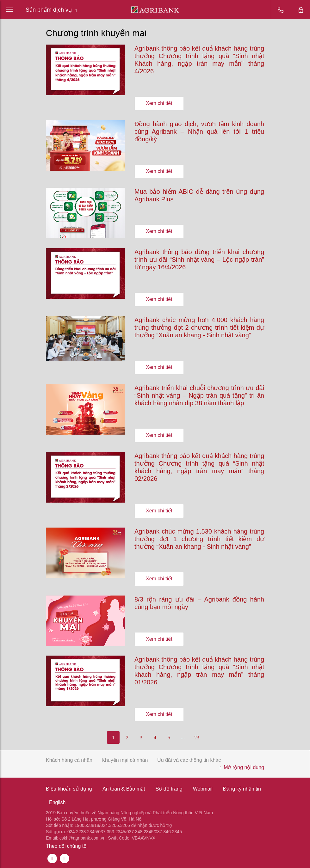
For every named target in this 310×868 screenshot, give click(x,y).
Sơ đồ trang (169, 789)
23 (197, 738)
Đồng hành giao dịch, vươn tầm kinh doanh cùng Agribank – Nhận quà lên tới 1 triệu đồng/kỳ (199, 131)
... (183, 738)
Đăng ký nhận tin (242, 789)
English (57, 802)
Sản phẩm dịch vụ (51, 10)
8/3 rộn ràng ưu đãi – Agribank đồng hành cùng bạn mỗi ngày (199, 603)
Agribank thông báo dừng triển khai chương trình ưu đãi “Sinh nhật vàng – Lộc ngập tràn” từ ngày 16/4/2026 (199, 260)
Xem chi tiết (159, 103)
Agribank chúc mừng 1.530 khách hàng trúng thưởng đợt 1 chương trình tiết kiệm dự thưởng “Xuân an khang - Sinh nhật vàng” (199, 539)
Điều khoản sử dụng (69, 789)
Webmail (203, 789)
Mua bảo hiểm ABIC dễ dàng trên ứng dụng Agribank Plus (199, 195)
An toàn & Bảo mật (124, 789)
